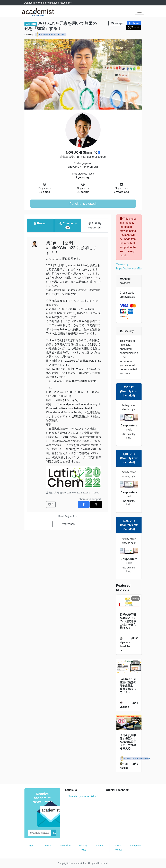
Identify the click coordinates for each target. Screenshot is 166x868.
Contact (100, 846)
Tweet (133, 27)
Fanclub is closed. (83, 204)
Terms (48, 846)
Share (134, 23)
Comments (68, 226)
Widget (117, 23)
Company (136, 846)
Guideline (65, 846)
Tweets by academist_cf (83, 796)
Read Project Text (68, 516)
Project (40, 223)
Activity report (95, 226)
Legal (30, 846)
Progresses (68, 524)
